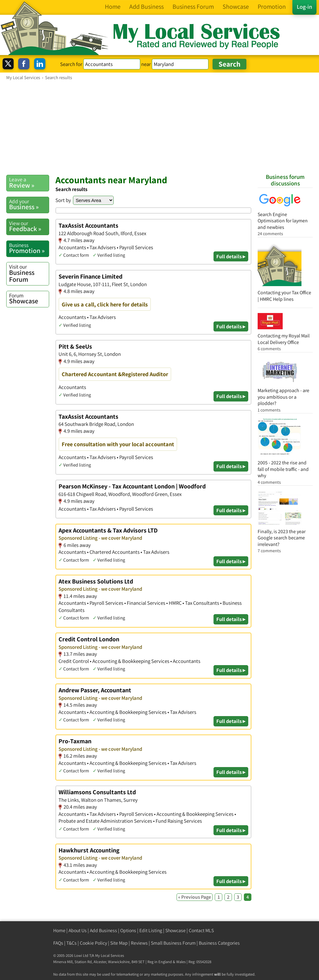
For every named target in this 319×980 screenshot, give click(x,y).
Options (128, 930)
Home (59, 930)
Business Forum (29, 273)
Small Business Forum (173, 943)
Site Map (119, 943)
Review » (29, 183)
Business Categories (219, 943)
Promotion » (29, 248)
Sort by (63, 200)
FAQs (58, 943)
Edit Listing (151, 930)
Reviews (139, 943)
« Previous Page (195, 897)
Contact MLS (201, 930)
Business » (29, 205)
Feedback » (29, 226)
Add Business (103, 930)
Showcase (29, 299)
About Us (78, 930)
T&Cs (72, 943)
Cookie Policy (93, 943)
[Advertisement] (159, 127)
